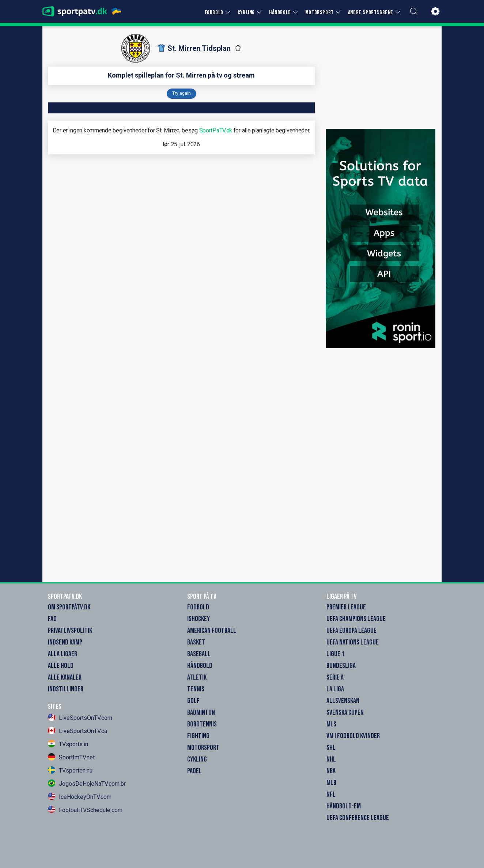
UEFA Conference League (358, 818)
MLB (331, 783)
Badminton (201, 713)
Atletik (197, 677)
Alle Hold (61, 666)
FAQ (52, 619)
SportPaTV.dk (216, 130)
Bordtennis (202, 724)
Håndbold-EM (344, 806)
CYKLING (246, 13)
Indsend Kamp (65, 642)
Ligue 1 (335, 654)
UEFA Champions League (356, 619)
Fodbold (198, 607)
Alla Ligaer (63, 654)
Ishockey (198, 619)
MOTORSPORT (319, 13)
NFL (331, 794)
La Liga (335, 689)
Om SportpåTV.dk (69, 607)
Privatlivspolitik (70, 631)
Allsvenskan (343, 701)
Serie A (335, 677)
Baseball (199, 654)
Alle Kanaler (65, 677)
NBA (331, 771)
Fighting (198, 736)
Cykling (197, 759)
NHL (331, 759)
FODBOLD (214, 13)
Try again (181, 93)
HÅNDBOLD (280, 13)
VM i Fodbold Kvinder (353, 736)
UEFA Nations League (353, 642)
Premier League (346, 607)
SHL (331, 748)
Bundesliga (341, 666)
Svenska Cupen (345, 713)
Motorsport (203, 748)
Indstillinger (66, 689)
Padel (194, 771)
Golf (193, 701)
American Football (212, 631)
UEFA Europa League (351, 631)
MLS (331, 724)
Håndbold (200, 666)
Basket (196, 642)
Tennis (196, 689)
